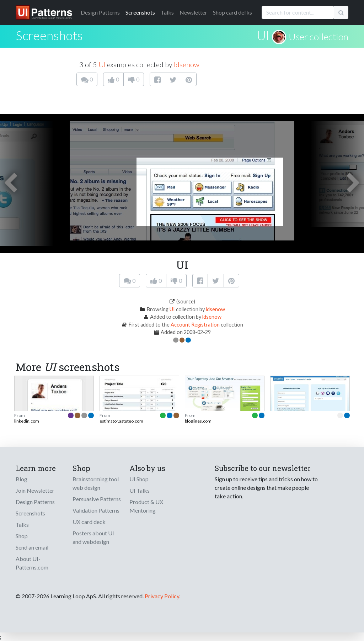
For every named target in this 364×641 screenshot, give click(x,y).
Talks (167, 12)
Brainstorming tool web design (96, 483)
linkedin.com (27, 421)
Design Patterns (35, 502)
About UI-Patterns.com (32, 563)
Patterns (100, 12)
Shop (22, 536)
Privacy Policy (162, 596)
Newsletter (193, 12)
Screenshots (140, 12)
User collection (318, 37)
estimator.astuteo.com (121, 421)
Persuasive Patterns (97, 499)
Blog (22, 479)
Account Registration (195, 325)
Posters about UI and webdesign (93, 537)
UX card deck (89, 522)
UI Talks (140, 490)
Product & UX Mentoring (146, 506)
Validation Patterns (96, 510)
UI (263, 35)
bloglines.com (198, 421)
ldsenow (187, 64)
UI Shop (139, 479)
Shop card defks (232, 12)
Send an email (32, 547)
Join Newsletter (35, 490)
